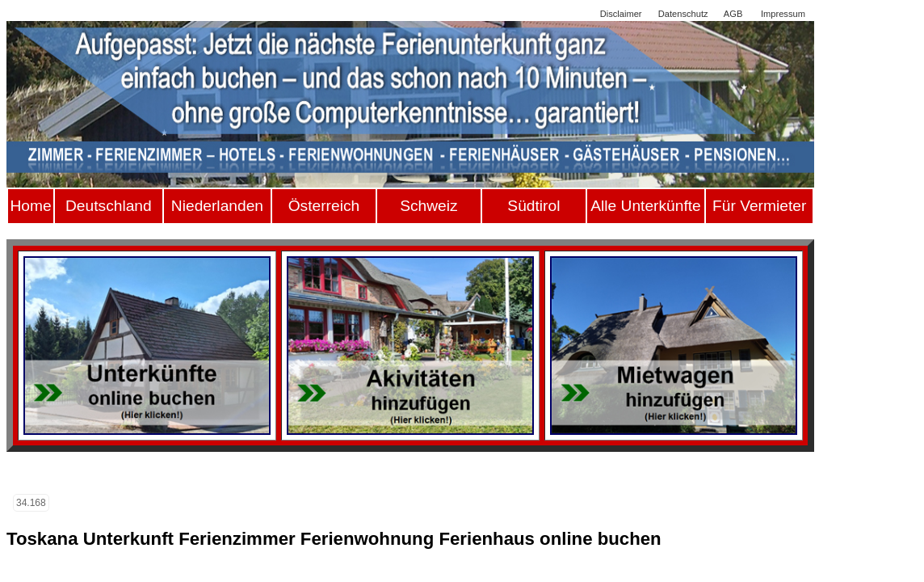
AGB (733, 14)
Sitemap (567, 14)
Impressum (783, 14)
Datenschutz (683, 14)
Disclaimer (621, 14)
